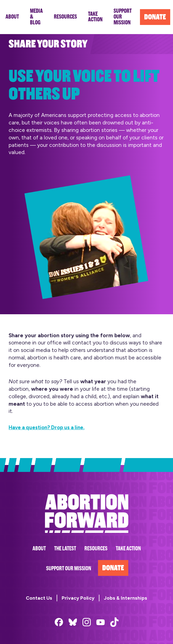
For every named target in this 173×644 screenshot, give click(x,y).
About (39, 549)
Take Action (128, 549)
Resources (96, 549)
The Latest (65, 549)
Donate (113, 568)
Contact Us (39, 598)
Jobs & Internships (126, 598)
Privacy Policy (78, 598)
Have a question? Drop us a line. (49, 427)
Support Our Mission (69, 568)
